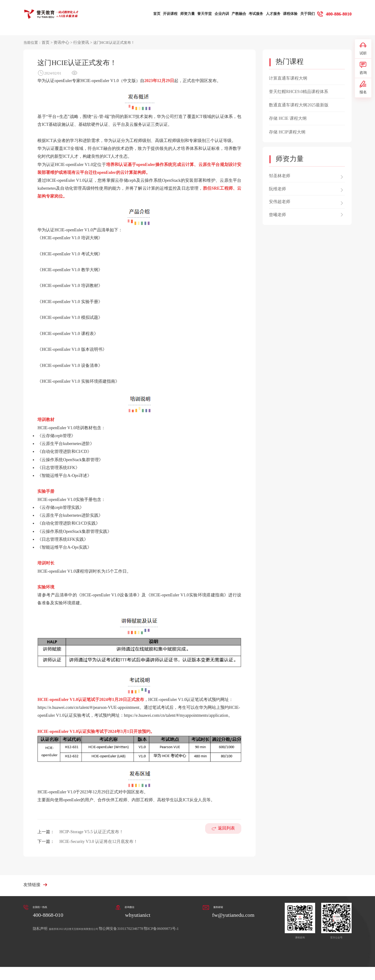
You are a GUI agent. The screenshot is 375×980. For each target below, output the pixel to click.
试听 (363, 50)
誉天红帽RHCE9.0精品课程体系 (298, 91)
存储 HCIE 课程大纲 (288, 117)
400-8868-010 (49, 914)
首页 (156, 14)
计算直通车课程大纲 (288, 78)
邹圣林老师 (280, 174)
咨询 (363, 72)
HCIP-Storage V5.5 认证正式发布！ (91, 832)
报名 (363, 93)
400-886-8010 (338, 14)
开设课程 (169, 14)
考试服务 (255, 14)
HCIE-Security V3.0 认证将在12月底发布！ (98, 841)
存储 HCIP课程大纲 (287, 131)
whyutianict (137, 914)
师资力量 (187, 14)
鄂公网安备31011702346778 (146, 928)
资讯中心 (60, 42)
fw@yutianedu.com (232, 914)
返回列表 (226, 835)
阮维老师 (277, 187)
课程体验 (290, 14)
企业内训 (221, 14)
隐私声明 (41, 928)
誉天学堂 (204, 14)
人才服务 (272, 14)
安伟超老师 (280, 200)
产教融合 (238, 14)
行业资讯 (79, 42)
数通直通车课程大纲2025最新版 (299, 104)
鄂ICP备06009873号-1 (187, 928)
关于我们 (307, 14)
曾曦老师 (277, 213)
